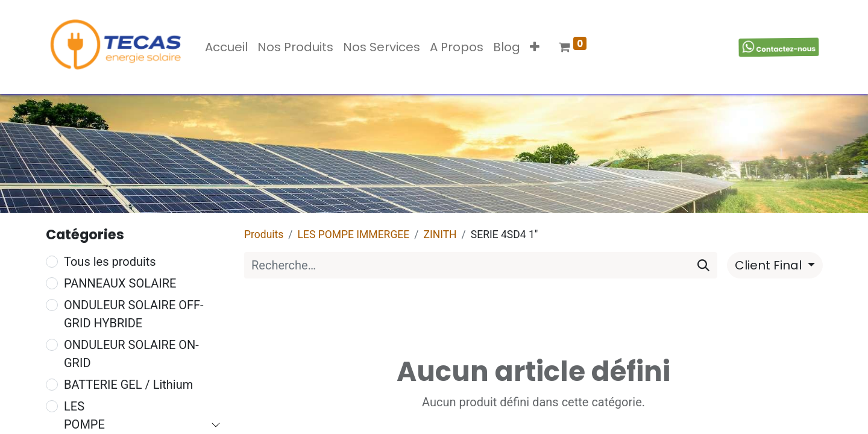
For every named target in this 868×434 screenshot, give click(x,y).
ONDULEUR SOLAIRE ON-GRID (131, 354)
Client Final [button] (770, 265)
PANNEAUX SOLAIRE (120, 283)
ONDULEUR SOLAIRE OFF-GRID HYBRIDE (134, 314)
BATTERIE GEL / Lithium (128, 385)
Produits (264, 234)
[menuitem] (226, 47)
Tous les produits (110, 262)
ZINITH (440, 234)
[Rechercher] (703, 265)
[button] (535, 47)
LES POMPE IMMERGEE (354, 234)
